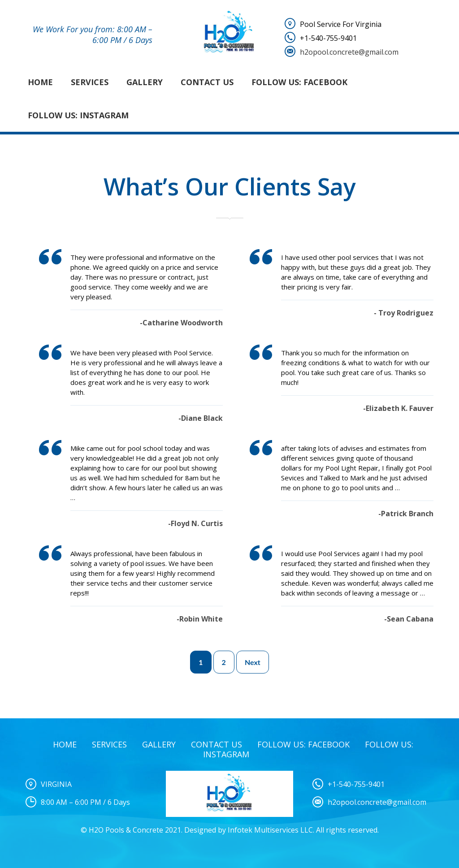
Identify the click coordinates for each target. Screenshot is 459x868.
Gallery (145, 82)
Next (253, 662)
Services (90, 82)
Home (40, 82)
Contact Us (207, 82)
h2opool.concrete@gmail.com (349, 52)
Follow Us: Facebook (299, 82)
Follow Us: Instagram (78, 115)
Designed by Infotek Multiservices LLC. (249, 830)
